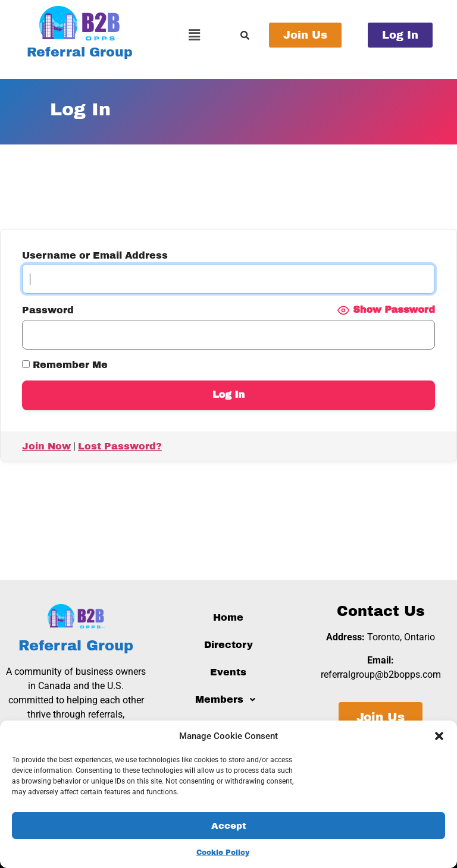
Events (228, 672)
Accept (229, 826)
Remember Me (65, 365)
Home (228, 617)
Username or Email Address (95, 256)
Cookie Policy (223, 853)
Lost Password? (120, 446)
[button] (439, 736)
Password (48, 310)
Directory (228, 645)
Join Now (46, 446)
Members (228, 700)
